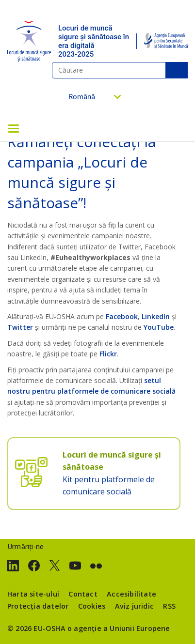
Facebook (122, 316)
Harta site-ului (33, 594)
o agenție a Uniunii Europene (119, 628)
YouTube (159, 327)
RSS (169, 606)
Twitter (20, 327)
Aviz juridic (134, 606)
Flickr (108, 354)
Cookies (92, 606)
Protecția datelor (38, 606)
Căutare (177, 70)
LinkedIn (156, 316)
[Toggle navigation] (14, 128)
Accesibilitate (131, 594)
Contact (83, 594)
